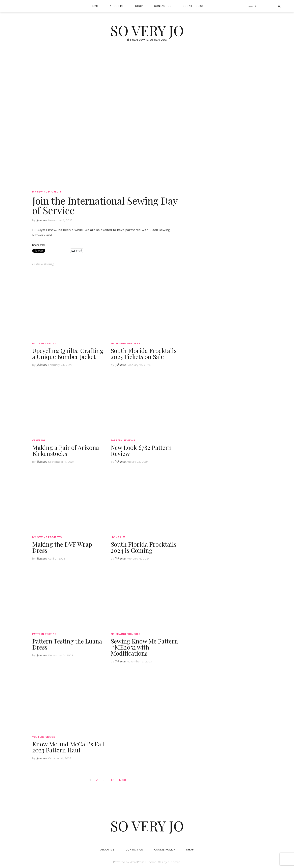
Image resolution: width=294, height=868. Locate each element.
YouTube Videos (44, 737)
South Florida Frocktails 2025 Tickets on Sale (144, 354)
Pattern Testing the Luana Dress (67, 644)
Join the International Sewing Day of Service (105, 205)
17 (112, 780)
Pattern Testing (44, 343)
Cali (160, 862)
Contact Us (163, 6)
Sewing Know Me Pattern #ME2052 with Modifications (144, 647)
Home (95, 6)
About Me (117, 6)
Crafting (39, 440)
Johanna (42, 220)
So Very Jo (147, 30)
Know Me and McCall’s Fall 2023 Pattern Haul (68, 747)
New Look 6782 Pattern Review (141, 450)
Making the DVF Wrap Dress (62, 547)
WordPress (137, 862)
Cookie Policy (193, 6)
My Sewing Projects (47, 192)
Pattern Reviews (123, 440)
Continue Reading (43, 264)
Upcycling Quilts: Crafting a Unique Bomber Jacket (68, 354)
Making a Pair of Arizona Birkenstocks (66, 450)
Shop (139, 6)
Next (123, 780)
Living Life (118, 537)
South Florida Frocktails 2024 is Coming (144, 547)
